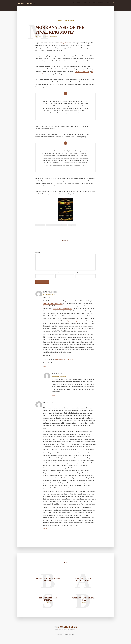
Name (38, 273)
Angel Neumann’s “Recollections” (83, 580)
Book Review (40, 225)
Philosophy (63, 225)
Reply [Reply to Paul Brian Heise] (45, 366)
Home (72, 3)
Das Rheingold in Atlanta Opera (83, 601)
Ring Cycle (72, 225)
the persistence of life (82, 71)
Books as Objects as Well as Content (48, 580)
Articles (78, 3)
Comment (38, 252)
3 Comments (53, 36)
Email (58, 273)
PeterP (39, 36)
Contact (109, 3)
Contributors (87, 3)
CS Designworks (69, 636)
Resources (101, 3)
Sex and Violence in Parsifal (48, 601)
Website (78, 273)
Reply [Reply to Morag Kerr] (53, 395)
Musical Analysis (52, 225)
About (94, 3)
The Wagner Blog (26, 4)
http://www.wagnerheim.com (53, 303)
